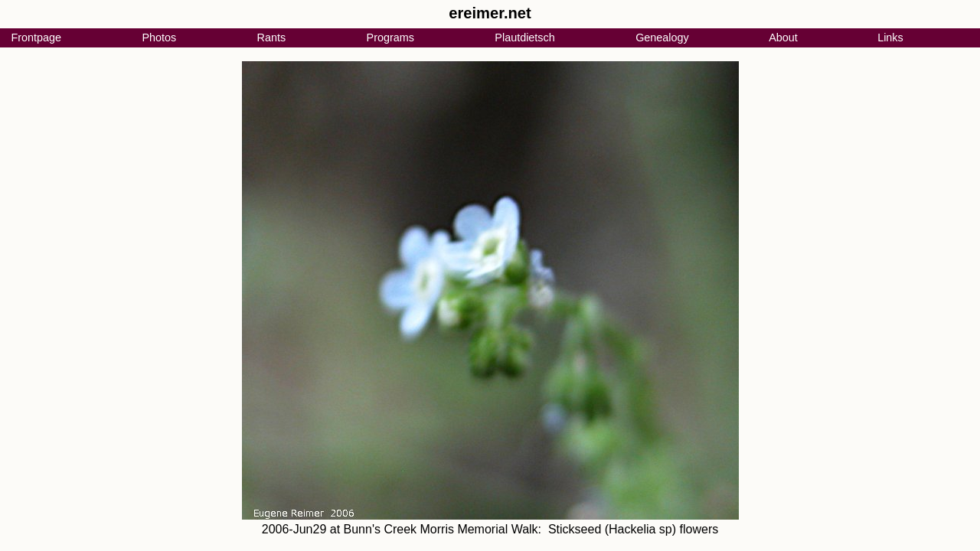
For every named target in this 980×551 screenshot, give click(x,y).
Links (890, 37)
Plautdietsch (524, 37)
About (783, 37)
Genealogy (662, 37)
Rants (272, 37)
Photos (159, 37)
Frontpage (36, 37)
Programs (390, 37)
